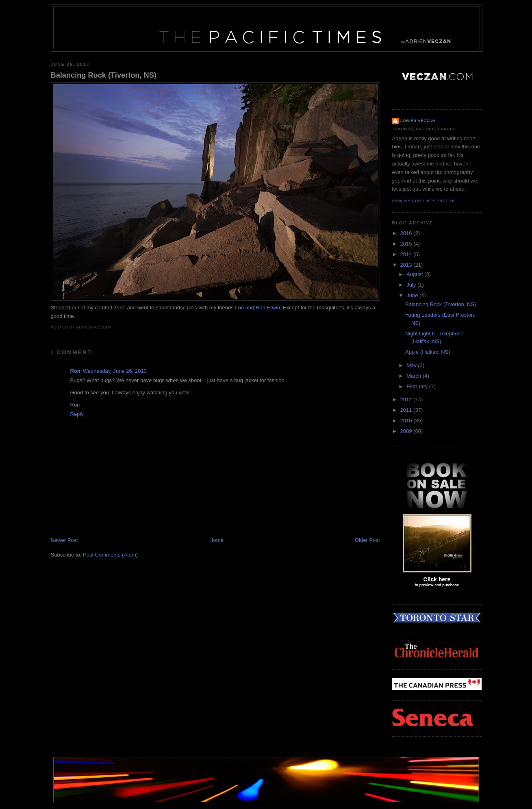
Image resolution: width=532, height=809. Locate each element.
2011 (407, 410)
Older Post (367, 540)
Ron (75, 371)
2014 (407, 254)
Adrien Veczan (418, 121)
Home (216, 540)
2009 (407, 431)
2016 (407, 233)
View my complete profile (424, 201)
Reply (77, 414)
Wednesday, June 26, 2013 (115, 371)
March (415, 376)
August (415, 274)
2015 (407, 244)
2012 (407, 399)
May (412, 365)
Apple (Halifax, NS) (428, 352)
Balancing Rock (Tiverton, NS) (104, 75)
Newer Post (64, 540)
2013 (407, 265)
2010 (407, 421)
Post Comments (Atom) (110, 555)
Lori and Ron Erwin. (258, 308)
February (418, 386)
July (412, 285)
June (413, 295)
